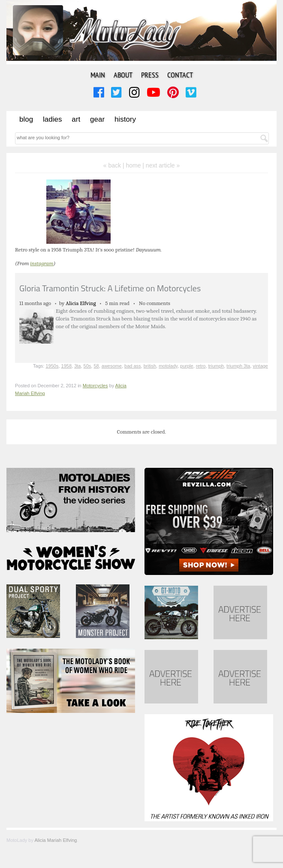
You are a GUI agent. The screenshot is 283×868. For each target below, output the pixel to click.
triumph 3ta (238, 366)
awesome (112, 366)
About (123, 75)
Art (76, 119)
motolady (168, 366)
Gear (97, 119)
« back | (115, 165)
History (125, 119)
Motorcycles (95, 386)
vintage (260, 366)
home (133, 165)
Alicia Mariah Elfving (56, 840)
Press (150, 75)
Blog (26, 119)
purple (187, 366)
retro (201, 366)
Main (98, 75)
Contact (180, 75)
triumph (216, 366)
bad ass (133, 366)
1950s (52, 366)
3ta (77, 366)
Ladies (52, 119)
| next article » (161, 165)
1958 (66, 366)
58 (96, 366)
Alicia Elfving (81, 303)
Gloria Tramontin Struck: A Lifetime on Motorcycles (110, 288)
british (150, 366)
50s (87, 366)
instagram (42, 263)
